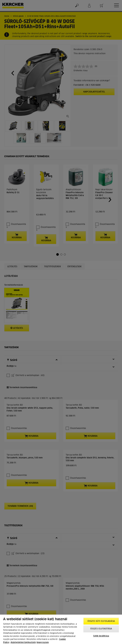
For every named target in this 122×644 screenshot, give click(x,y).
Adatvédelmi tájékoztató (23, 643)
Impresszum (43, 643)
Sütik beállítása (101, 636)
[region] (61, 629)
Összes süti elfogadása (101, 621)
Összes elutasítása (101, 629)
